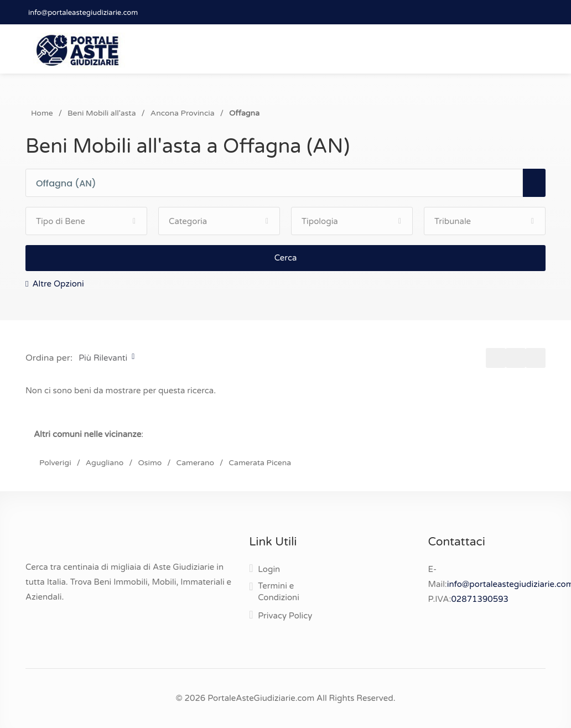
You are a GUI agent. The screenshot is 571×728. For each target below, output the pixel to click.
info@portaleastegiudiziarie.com (83, 13)
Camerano (195, 463)
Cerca (286, 258)
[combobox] (279, 183)
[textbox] (279, 184)
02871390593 (480, 599)
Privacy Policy (285, 616)
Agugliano (105, 463)
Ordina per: (49, 358)
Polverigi (55, 463)
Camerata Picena (260, 463)
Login (269, 569)
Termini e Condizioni (279, 592)
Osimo (150, 463)
